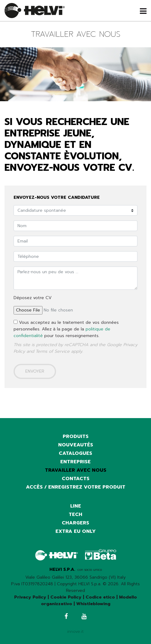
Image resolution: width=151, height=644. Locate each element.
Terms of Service (53, 351)
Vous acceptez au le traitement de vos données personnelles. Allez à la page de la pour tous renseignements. (66, 329)
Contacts (76, 479)
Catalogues (75, 453)
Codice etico (100, 597)
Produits (76, 436)
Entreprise (75, 462)
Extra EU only (76, 531)
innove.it (75, 631)
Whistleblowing (93, 604)
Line (76, 506)
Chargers (75, 523)
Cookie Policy (66, 597)
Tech (75, 514)
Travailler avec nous (76, 470)
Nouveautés (76, 445)
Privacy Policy (30, 597)
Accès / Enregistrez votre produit (76, 487)
